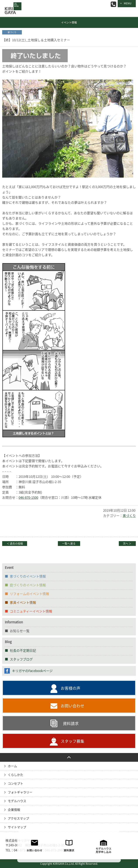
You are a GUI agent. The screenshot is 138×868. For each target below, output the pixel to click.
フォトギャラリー (20, 792)
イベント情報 (69, 22)
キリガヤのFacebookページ (32, 671)
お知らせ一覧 (20, 631)
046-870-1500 (28, 498)
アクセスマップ (18, 818)
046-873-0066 (113, 4)
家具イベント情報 (23, 603)
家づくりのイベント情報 (28, 576)
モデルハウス (17, 801)
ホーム (12, 766)
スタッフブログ (21, 659)
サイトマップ (17, 827)
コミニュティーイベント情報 (31, 611)
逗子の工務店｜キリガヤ (12, 5)
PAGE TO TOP (69, 757)
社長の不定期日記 (23, 651)
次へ (127, 544)
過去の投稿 (15, 544)
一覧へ (69, 544)
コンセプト (16, 784)
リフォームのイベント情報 (29, 594)
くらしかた (16, 775)
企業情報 (14, 810)
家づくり (129, 516)
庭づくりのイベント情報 (28, 585)
